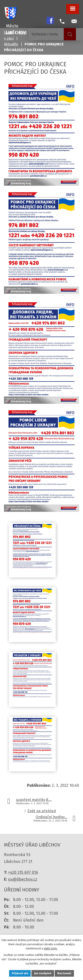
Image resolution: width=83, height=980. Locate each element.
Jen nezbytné (43, 973)
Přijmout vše (20, 973)
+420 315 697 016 (23, 872)
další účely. (51, 949)
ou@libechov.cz (23, 879)
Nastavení (64, 973)
